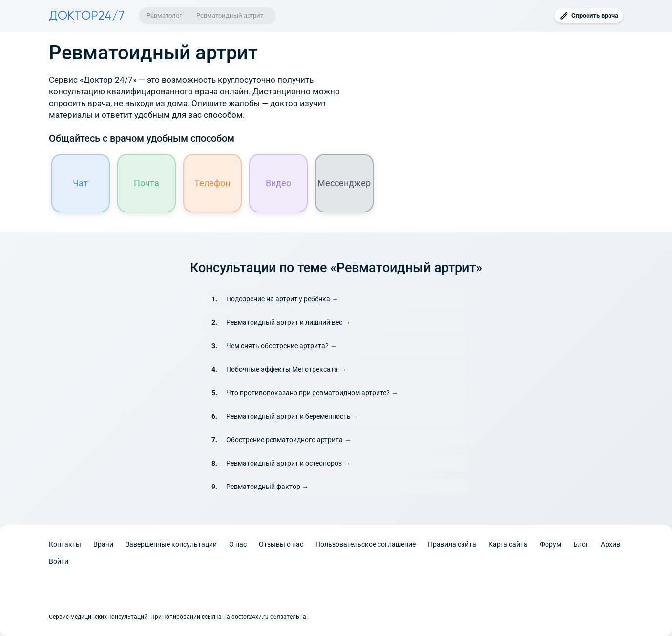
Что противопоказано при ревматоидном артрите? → (312, 393)
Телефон (213, 183)
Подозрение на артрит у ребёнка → (282, 299)
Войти (59, 561)
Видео (278, 183)
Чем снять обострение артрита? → (282, 346)
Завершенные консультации (171, 544)
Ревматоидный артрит (230, 15)
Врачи (103, 544)
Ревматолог (164, 15)
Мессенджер (345, 183)
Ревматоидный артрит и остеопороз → (288, 463)
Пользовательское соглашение (366, 544)
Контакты (65, 544)
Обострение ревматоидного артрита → (289, 440)
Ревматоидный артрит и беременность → (293, 416)
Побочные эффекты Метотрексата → (286, 369)
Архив (610, 544)
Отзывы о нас (281, 544)
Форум (550, 544)
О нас (238, 544)
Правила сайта (452, 544)
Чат (81, 183)
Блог (581, 544)
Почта (147, 183)
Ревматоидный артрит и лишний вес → (288, 322)
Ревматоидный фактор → (267, 487)
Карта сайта (508, 544)
